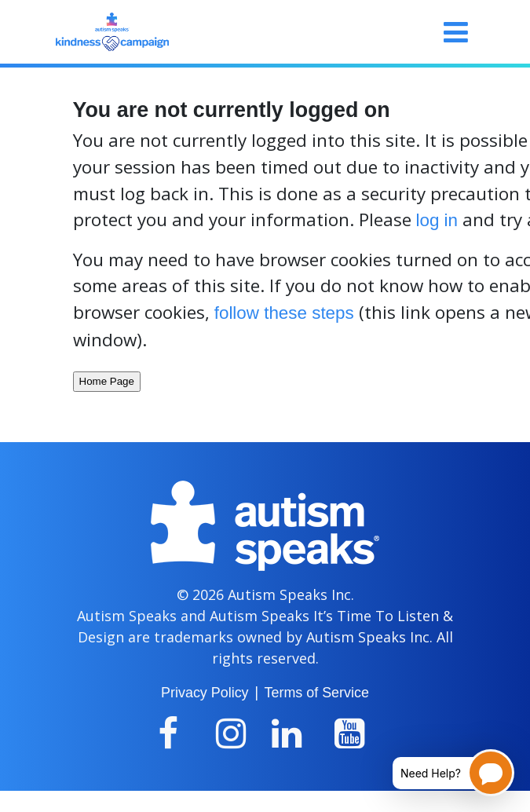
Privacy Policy (205, 693)
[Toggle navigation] (456, 32)
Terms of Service (317, 693)
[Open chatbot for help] (442, 773)
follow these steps (284, 313)
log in (437, 220)
